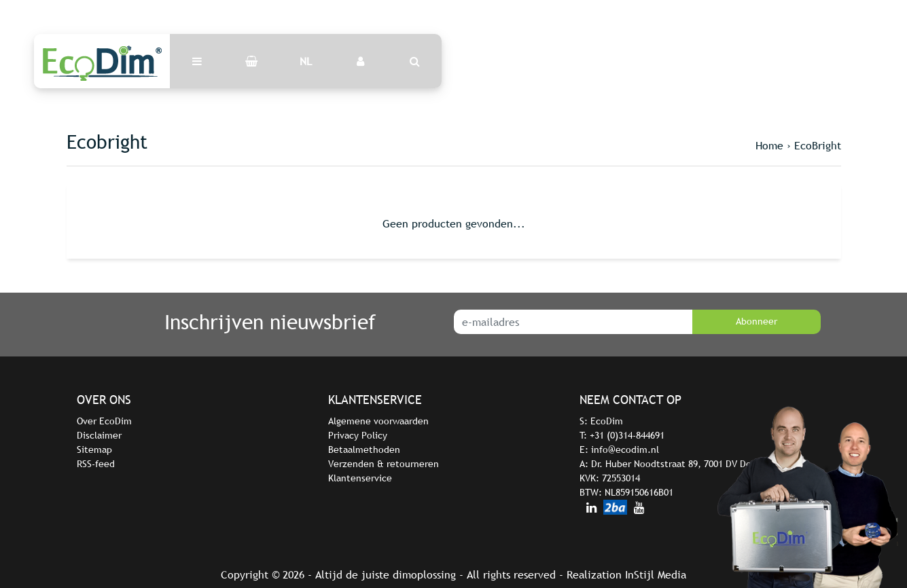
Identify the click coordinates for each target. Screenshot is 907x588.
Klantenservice (360, 478)
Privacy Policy (358, 435)
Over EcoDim (104, 421)
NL (306, 61)
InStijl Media (656, 574)
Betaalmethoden (364, 449)
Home (769, 145)
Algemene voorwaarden (378, 421)
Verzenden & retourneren (384, 464)
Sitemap (94, 449)
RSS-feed (96, 464)
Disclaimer (99, 435)
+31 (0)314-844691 (627, 435)
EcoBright (818, 145)
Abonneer (757, 321)
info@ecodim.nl (625, 449)
